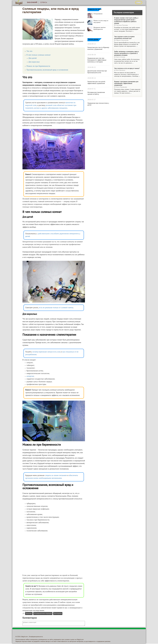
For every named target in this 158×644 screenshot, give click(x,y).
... (133, 31)
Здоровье (29, 614)
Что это (29, 51)
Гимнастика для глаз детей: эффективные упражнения (96, 83)
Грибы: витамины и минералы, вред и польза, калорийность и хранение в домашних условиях (126, 53)
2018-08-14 (92, 78)
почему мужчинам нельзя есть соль (46, 352)
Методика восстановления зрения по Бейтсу (96, 93)
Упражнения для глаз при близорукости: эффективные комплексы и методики (97, 60)
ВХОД (139, 2)
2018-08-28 (92, 55)
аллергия (30, 376)
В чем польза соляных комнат (39, 55)
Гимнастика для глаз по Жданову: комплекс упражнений (98, 48)
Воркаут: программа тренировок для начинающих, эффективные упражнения (126, 84)
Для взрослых (34, 62)
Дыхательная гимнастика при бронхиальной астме (97, 72)
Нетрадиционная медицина (43, 614)
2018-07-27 (92, 100)
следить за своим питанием (56, 476)
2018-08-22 (92, 67)
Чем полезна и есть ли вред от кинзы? (127, 68)
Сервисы (44, 3)
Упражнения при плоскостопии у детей (98, 104)
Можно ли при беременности (38, 66)
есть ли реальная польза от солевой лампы (56, 308)
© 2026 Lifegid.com (22, 637)
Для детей (33, 58)
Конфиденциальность (36, 637)
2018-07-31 (92, 89)
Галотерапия (58, 614)
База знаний (32, 3)
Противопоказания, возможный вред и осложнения (47, 70)
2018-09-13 (92, 44)
